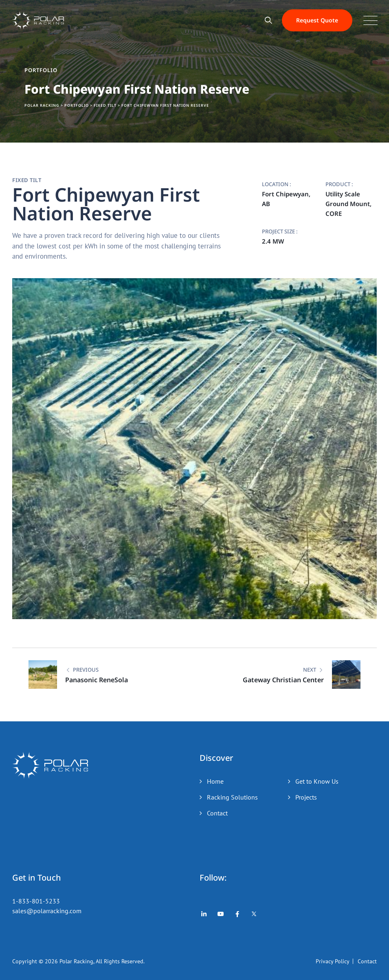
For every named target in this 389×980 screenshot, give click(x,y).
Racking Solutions (232, 797)
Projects (306, 797)
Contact (217, 813)
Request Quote (317, 20)
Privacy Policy (333, 961)
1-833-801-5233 (36, 901)
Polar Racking (76, 961)
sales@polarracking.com (47, 911)
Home (215, 781)
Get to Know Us (317, 781)
